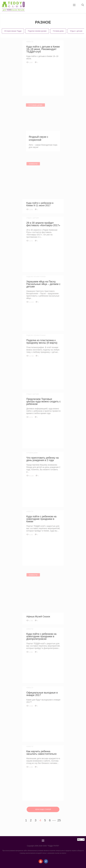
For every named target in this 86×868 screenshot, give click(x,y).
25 (59, 820)
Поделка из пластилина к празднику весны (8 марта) (42, 342)
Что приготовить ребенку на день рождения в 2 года (43, 459)
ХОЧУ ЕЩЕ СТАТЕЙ (43, 809)
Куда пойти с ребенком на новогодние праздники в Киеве (41, 519)
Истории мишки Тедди (13, 31)
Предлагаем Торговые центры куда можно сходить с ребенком (43, 402)
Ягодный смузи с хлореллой (38, 138)
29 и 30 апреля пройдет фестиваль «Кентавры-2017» (43, 224)
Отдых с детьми (76, 31)
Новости (30, 42)
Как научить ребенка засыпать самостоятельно (41, 753)
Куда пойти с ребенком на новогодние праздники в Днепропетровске (41, 636)
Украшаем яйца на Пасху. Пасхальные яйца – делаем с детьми (43, 284)
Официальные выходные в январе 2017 (42, 694)
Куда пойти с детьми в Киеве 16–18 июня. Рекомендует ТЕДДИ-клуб (43, 49)
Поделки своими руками (37, 31)
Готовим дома (58, 31)
